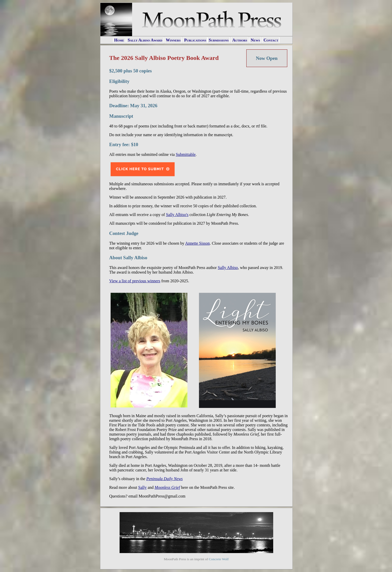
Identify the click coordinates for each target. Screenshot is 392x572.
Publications (195, 40)
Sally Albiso (228, 268)
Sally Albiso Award (145, 40)
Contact (271, 40)
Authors (240, 40)
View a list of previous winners (135, 281)
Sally (142, 487)
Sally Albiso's (177, 215)
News (255, 40)
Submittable (186, 154)
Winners (173, 40)
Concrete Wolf (219, 559)
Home (119, 40)
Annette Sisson (197, 243)
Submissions (219, 40)
